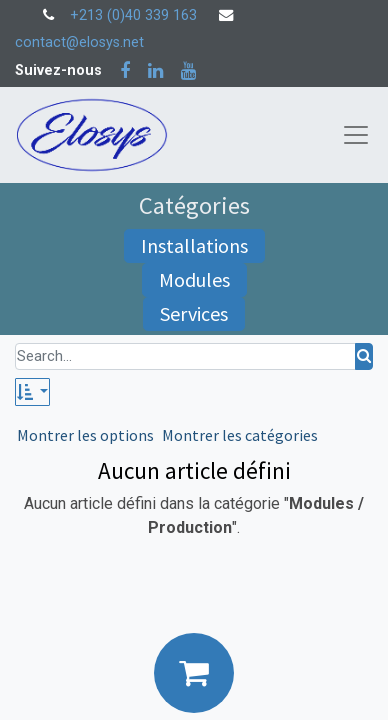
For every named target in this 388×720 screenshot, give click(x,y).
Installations (194, 245)
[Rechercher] (364, 356)
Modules (194, 279)
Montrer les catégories (240, 435)
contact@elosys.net (79, 42)
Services (194, 313)
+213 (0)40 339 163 (133, 15)
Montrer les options (85, 435)
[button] (32, 392)
